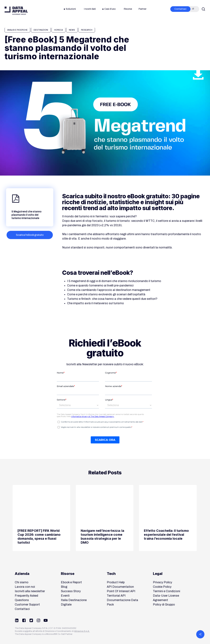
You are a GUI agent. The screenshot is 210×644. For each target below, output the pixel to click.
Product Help (116, 582)
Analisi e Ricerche (17, 30)
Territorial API (116, 596)
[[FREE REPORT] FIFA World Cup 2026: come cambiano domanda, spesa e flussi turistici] (41, 518)
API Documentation (120, 587)
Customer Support (27, 605)
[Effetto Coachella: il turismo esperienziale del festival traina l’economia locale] (168, 518)
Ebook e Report (71, 582)
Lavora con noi (25, 587)
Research (87, 30)
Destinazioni (41, 30)
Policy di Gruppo (164, 605)
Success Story (71, 591)
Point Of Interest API (121, 591)
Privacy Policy (163, 582)
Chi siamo (22, 582)
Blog (64, 587)
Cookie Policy (162, 587)
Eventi (65, 596)
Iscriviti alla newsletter (30, 591)
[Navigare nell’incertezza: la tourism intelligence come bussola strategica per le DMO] (105, 518)
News (72, 30)
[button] (30, 235)
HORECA (58, 30)
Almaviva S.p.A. (82, 631)
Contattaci (22, 609)
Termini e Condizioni (167, 591)
